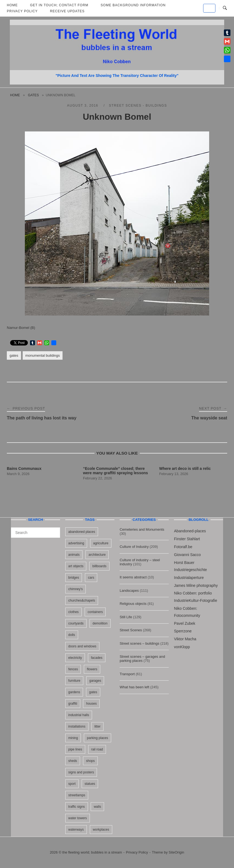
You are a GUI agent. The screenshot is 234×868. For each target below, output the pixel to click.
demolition (100, 623)
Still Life (126, 617)
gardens (74, 692)
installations (77, 726)
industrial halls (79, 715)
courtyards (76, 623)
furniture (74, 681)
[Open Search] (225, 8)
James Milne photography (196, 585)
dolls (72, 635)
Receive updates (67, 11)
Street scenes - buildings (138, 106)
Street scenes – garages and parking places (142, 659)
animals (74, 555)
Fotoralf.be (183, 547)
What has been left (134, 687)
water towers (78, 818)
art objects (76, 566)
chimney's (75, 589)
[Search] (54, 530)
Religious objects (133, 604)
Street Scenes (131, 630)
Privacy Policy (22, 11)
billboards (99, 566)
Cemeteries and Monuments (142, 529)
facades (97, 658)
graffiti (73, 704)
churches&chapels (82, 600)
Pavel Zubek (185, 623)
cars (91, 578)
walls (97, 807)
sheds (73, 761)
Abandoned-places (190, 531)
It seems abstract (133, 577)
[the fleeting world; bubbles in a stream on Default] (209, 8)
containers (95, 612)
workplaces (101, 830)
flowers (92, 669)
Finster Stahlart (187, 539)
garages (95, 681)
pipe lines (75, 749)
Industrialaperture (189, 578)
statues (90, 784)
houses (91, 704)
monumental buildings (43, 355)
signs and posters (81, 772)
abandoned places (82, 532)
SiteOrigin (177, 852)
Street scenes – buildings (139, 643)
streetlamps (77, 795)
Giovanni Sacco (187, 555)
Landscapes (129, 591)
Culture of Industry (134, 547)
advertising (76, 543)
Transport (127, 674)
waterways (76, 830)
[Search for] (35, 533)
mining (73, 738)
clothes (73, 612)
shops (90, 761)
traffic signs (76, 807)
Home (15, 95)
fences (73, 669)
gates (33, 95)
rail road (97, 749)
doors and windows (82, 646)
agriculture (101, 543)
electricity (75, 658)
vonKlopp (182, 647)
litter (98, 726)
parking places (97, 738)
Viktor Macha (185, 639)
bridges (74, 578)
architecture (97, 555)
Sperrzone (183, 631)
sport (72, 784)
